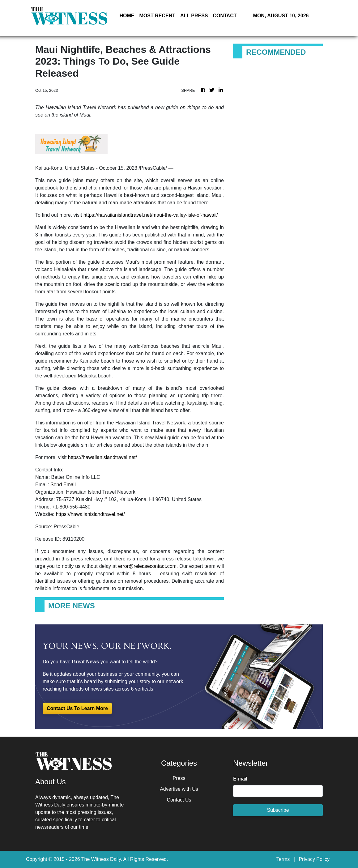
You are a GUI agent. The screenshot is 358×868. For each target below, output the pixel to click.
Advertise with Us (179, 789)
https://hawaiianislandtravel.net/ (102, 457)
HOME (127, 16)
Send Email (63, 485)
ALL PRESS (194, 16)
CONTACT (225, 16)
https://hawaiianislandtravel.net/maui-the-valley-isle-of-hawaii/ (151, 215)
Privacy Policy (314, 859)
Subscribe (278, 810)
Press (179, 778)
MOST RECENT (157, 16)
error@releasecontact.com (147, 566)
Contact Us (179, 800)
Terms (283, 859)
